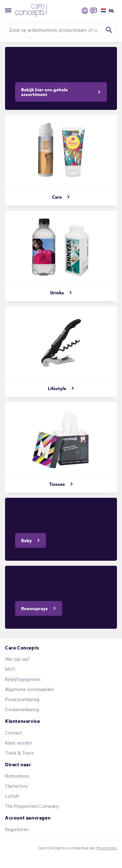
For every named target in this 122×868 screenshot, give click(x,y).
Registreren (17, 830)
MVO (10, 669)
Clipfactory (16, 786)
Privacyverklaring (22, 700)
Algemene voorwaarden (30, 689)
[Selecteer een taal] (107, 11)
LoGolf (12, 796)
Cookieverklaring (22, 710)
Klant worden (19, 743)
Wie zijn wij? (17, 659)
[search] (61, 30)
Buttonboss (17, 776)
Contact (13, 733)
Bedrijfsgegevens (23, 679)
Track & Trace (19, 753)
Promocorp (107, 848)
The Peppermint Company (32, 806)
